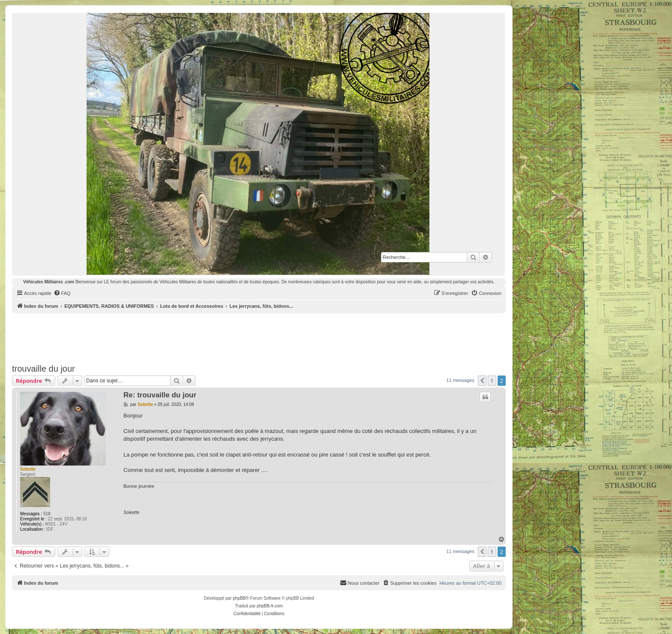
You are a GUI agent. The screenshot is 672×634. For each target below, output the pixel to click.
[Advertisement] (259, 337)
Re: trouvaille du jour (160, 395)
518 (47, 514)
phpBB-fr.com (270, 606)
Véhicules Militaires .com (49, 282)
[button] (482, 381)
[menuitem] (62, 293)
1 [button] (492, 381)
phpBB (239, 598)
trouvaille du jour (43, 369)
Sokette (28, 469)
